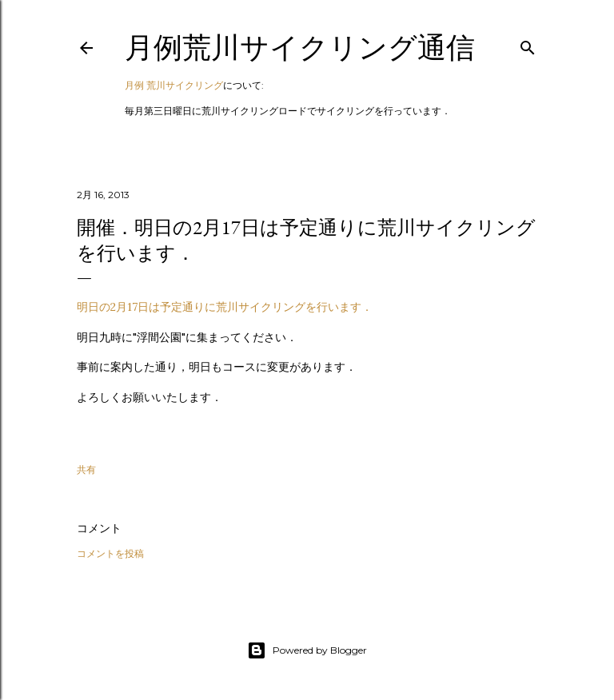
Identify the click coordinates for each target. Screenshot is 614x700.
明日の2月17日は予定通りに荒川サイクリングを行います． (225, 307)
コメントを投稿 (110, 553)
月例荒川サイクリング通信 (300, 48)
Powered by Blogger (307, 650)
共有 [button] (86, 469)
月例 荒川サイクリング (174, 85)
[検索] (528, 44)
